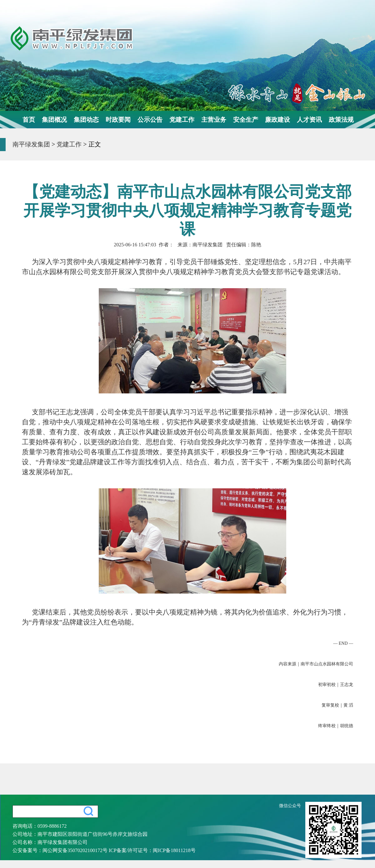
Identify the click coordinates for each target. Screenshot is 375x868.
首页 (29, 120)
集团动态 (86, 120)
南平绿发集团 (31, 144)
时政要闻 (118, 120)
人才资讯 (309, 120)
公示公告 (150, 120)
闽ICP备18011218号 (174, 850)
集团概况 (54, 120)
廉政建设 (277, 120)
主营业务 (214, 120)
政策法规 (341, 120)
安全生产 (246, 120)
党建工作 (182, 120)
